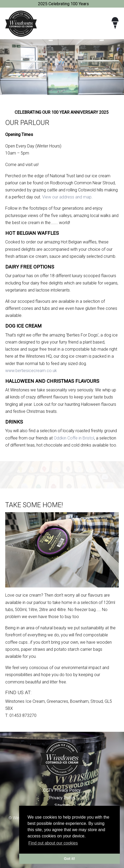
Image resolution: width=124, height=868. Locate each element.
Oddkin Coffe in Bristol (74, 438)
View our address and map (67, 197)
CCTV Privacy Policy (62, 790)
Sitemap (62, 805)
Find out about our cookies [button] (53, 843)
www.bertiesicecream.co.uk (31, 371)
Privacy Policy (62, 798)
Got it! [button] (69, 859)
